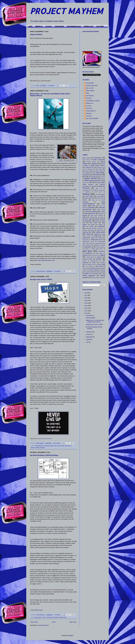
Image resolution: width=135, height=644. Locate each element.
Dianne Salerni (91, 162)
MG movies (102, 177)
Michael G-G (90, 103)
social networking (89, 266)
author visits (100, 198)
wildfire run (88, 274)
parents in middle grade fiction (94, 249)
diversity (85, 215)
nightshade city (89, 247)
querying (85, 255)
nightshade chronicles (99, 245)
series (94, 263)
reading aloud (90, 257)
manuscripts (100, 230)
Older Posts (73, 622)
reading (102, 255)
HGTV (44, 617)
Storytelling (85, 190)
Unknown (89, 113)
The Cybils (93, 190)
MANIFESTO (39, 26)
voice (103, 272)
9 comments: (57, 271)
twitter (98, 272)
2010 (86, 313)
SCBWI (94, 186)
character (91, 208)
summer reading (93, 270)
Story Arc (99, 188)
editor (102, 217)
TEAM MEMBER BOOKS (74, 26)
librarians (85, 230)
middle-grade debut (88, 238)
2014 (86, 303)
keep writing (61, 446)
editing (84, 217)
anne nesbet (89, 196)
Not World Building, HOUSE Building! (44, 455)
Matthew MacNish (91, 179)
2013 (86, 306)
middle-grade (98, 236)
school (84, 261)
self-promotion (94, 261)
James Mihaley (89, 171)
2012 (86, 308)
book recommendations (94, 203)
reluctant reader (87, 259)
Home (54, 622)
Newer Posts (34, 622)
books (94, 206)
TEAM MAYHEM (59, 26)
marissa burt (87, 232)
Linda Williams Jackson (93, 101)
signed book (91, 265)
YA (97, 194)
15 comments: (57, 443)
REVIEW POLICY (89, 26)
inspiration (101, 226)
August (88, 339)
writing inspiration (40, 448)
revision (98, 259)
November (89, 332)
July (87, 342)
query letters (99, 253)
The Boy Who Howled (52, 617)
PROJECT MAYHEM (66, 11)
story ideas (99, 266)
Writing (86, 194)
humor (100, 225)
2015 (86, 301)
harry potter (93, 223)
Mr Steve (89, 106)
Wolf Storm (98, 192)
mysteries (98, 243)
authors (85, 200)
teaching (103, 270)
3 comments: (51, 86)
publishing (89, 253)
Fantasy (94, 163)
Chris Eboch (86, 160)
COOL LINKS (100, 26)
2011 (86, 311)
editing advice (38, 617)
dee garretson (90, 213)
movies (91, 243)
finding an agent (49, 446)
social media (101, 265)
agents (103, 194)
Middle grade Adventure (93, 181)
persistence (102, 251)
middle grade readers (92, 234)
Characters (98, 158)
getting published (100, 219)
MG (84, 177)
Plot (91, 182)
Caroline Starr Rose (92, 86)
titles (93, 272)
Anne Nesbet (90, 83)
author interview (89, 198)
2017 (86, 295)
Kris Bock (89, 98)
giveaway (88, 221)
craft (86, 212)
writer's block (98, 274)
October (89, 334)
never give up (68, 446)
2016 (86, 298)
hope (55, 446)
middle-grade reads (88, 242)
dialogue (101, 214)
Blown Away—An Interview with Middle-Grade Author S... (95, 321)
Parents (85, 183)
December (89, 316)
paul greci (87, 251)
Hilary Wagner (40, 443)
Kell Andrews (90, 96)
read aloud (94, 255)
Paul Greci (89, 108)
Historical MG (89, 167)
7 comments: (57, 615)
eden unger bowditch (92, 118)
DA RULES (49, 26)
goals (97, 221)
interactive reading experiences (94, 229)
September (89, 337)
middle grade (100, 232)
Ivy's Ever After (100, 169)
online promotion (101, 247)
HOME (30, 26)
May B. (103, 179)
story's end (85, 268)
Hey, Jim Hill (90, 88)
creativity (94, 211)
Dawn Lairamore (99, 160)
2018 (86, 293)
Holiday (99, 167)
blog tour (95, 200)
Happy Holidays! (36, 34)
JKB (38, 86)
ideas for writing (88, 226)
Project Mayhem (41, 271)
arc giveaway (101, 196)
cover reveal (101, 210)
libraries (92, 230)
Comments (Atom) (43, 625)
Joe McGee (86, 173)
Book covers (86, 158)
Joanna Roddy (99, 171)
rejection (33, 448)
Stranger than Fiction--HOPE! (41, 279)
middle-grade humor (97, 240)
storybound (94, 268)
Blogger (71, 635)
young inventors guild (97, 278)
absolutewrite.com (40, 446)
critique (103, 212)
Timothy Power (38, 610)
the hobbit (87, 272)
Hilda (88, 93)
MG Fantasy (92, 177)
